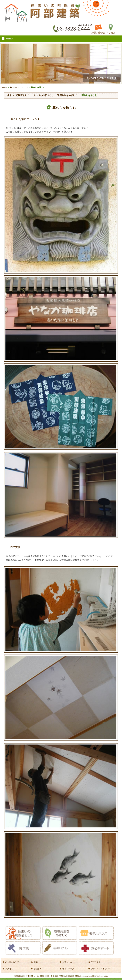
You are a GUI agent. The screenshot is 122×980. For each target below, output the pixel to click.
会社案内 (38, 969)
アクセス (9, 969)
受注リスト (96, 962)
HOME (4, 87)
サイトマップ (68, 969)
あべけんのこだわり (19, 87)
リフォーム (67, 962)
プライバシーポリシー (101, 969)
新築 (36, 962)
